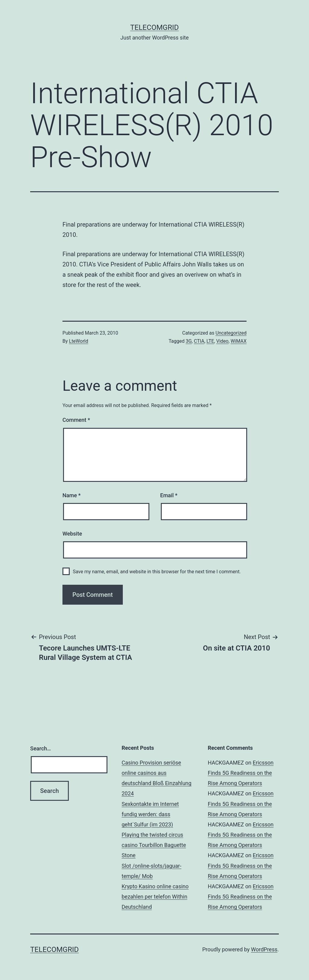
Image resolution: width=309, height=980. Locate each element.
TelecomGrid (154, 27)
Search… (41, 748)
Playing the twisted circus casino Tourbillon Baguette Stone (154, 845)
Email (169, 495)
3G (189, 341)
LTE (210, 341)
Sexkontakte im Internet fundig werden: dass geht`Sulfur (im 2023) (150, 814)
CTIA (199, 341)
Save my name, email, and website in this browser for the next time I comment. (157, 572)
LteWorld (79, 341)
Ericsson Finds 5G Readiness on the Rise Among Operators (241, 773)
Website (72, 534)
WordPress (264, 949)
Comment (76, 420)
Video (222, 341)
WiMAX (239, 341)
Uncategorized (231, 333)
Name (72, 495)
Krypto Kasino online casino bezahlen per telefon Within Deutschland (155, 897)
